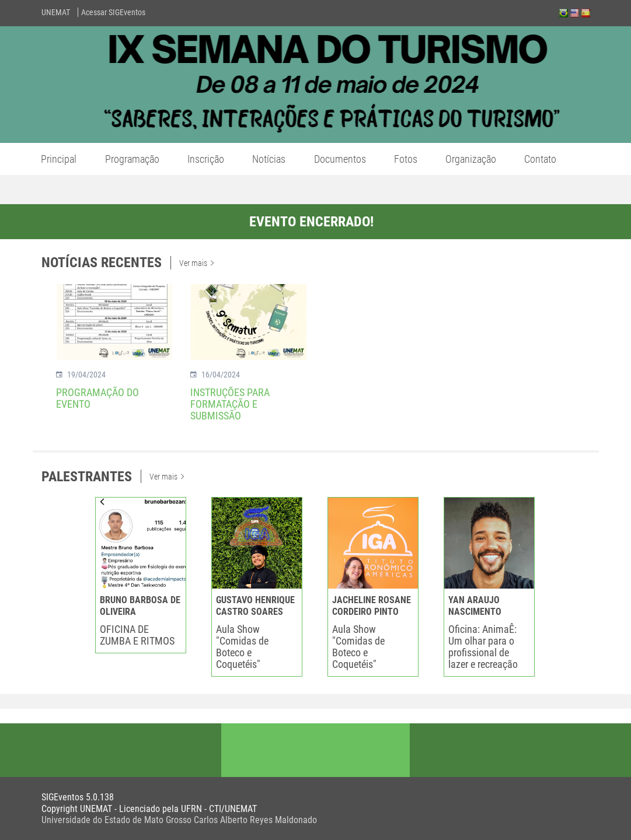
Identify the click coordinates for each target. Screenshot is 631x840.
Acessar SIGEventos (113, 12)
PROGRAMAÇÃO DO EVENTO (97, 398)
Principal (59, 159)
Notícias (269, 159)
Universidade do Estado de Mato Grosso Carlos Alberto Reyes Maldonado (179, 820)
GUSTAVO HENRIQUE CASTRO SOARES (255, 606)
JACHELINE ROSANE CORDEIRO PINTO (372, 606)
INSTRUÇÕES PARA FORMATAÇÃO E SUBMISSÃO (230, 404)
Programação (132, 159)
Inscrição (206, 159)
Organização (471, 159)
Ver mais (196, 263)
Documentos (340, 159)
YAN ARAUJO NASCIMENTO (475, 606)
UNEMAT (56, 12)
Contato (540, 159)
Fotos (406, 159)
